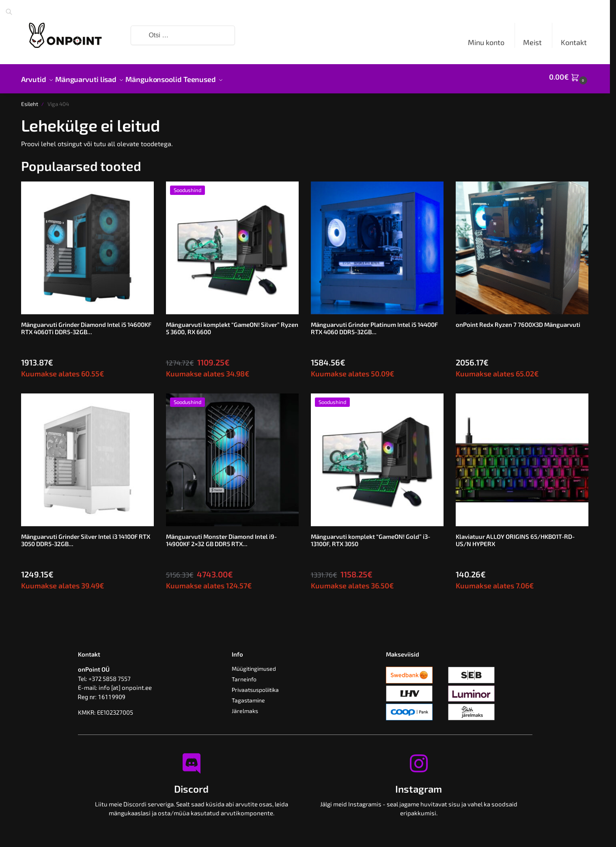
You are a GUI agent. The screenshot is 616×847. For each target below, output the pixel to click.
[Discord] (192, 759)
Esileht (30, 99)
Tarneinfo (244, 675)
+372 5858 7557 (110, 674)
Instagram (419, 784)
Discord (191, 784)
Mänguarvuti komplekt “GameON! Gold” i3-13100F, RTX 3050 (370, 536)
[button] (569, 77)
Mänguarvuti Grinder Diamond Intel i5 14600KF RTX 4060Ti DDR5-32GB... (86, 324)
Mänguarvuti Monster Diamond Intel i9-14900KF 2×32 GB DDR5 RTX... (221, 536)
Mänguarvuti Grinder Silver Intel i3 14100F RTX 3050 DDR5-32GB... (86, 536)
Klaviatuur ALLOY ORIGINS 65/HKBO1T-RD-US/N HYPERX (515, 536)
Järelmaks (245, 706)
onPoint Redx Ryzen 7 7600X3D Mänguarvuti (518, 320)
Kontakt (574, 42)
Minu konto (486, 42)
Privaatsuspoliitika (255, 685)
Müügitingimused (254, 664)
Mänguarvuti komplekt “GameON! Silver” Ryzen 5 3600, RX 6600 (232, 324)
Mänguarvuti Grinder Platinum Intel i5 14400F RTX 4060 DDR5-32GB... (374, 324)
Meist (532, 42)
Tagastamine (248, 696)
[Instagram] (419, 759)
